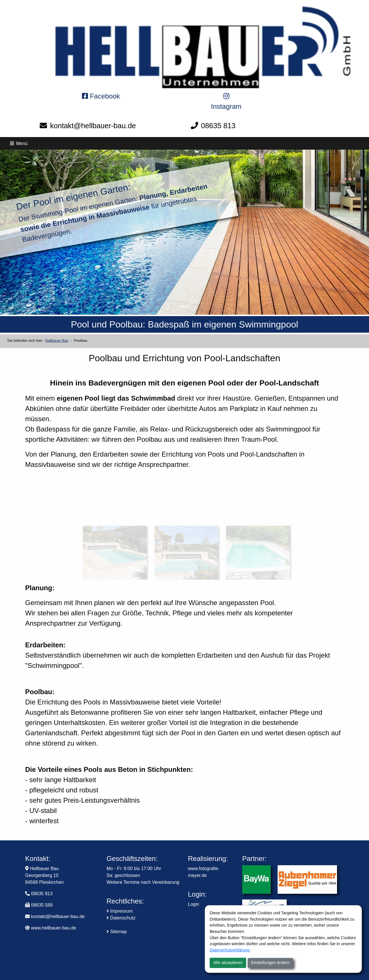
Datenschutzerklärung (230, 950)
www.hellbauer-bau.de (51, 928)
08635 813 (218, 126)
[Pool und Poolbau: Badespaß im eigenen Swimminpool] (185, 307)
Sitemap (117, 932)
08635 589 (42, 905)
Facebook (101, 96)
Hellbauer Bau (57, 341)
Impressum (120, 911)
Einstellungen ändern (270, 963)
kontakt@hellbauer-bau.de (93, 126)
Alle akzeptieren (228, 963)
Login (193, 904)
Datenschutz (121, 918)
